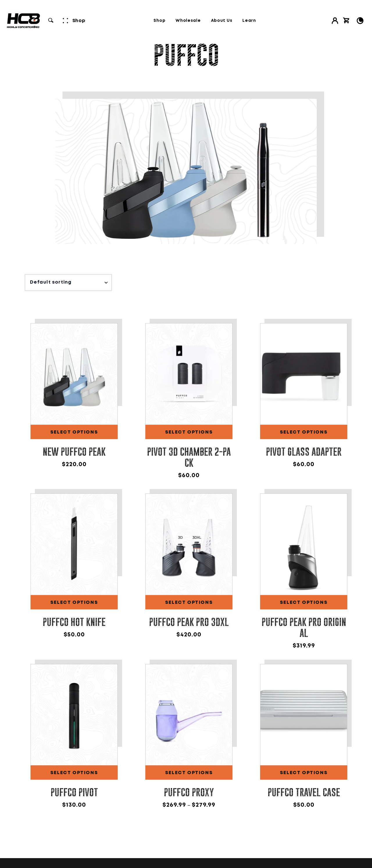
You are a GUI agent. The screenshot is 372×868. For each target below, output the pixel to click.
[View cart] (346, 21)
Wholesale (188, 21)
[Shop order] (68, 282)
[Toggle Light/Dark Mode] (360, 21)
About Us (222, 21)
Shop (159, 21)
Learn (249, 21)
